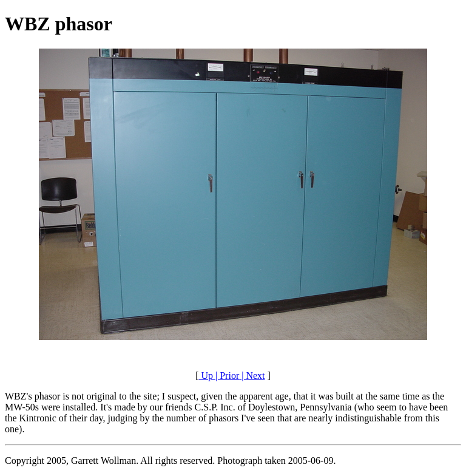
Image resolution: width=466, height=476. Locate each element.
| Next (252, 376)
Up (206, 376)
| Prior (226, 376)
